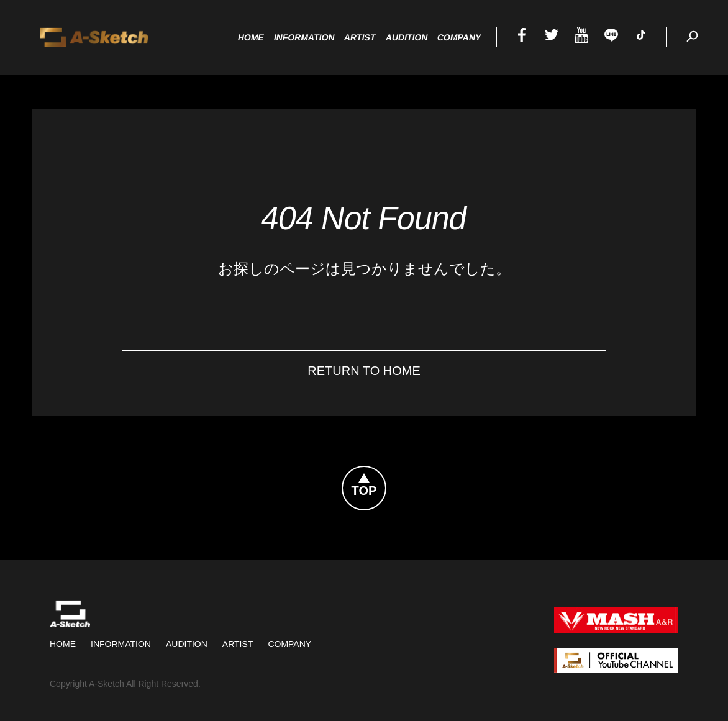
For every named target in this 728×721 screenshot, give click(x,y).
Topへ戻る (386, 474)
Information (121, 644)
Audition (187, 644)
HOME (63, 644)
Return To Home (364, 371)
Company (289, 644)
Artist (238, 644)
